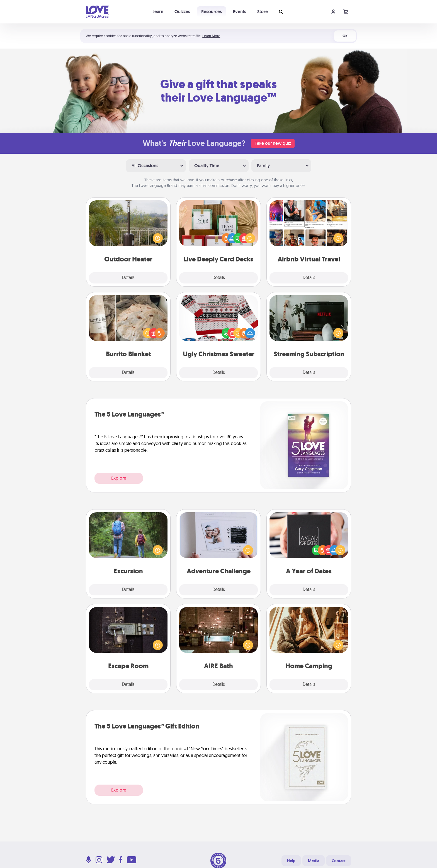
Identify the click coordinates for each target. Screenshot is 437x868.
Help (291, 861)
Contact (339, 861)
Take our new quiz (273, 143)
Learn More (211, 36)
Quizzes (182, 12)
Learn (158, 12)
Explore (119, 478)
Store (263, 12)
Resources (212, 12)
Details (128, 278)
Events (240, 12)
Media (314, 861)
